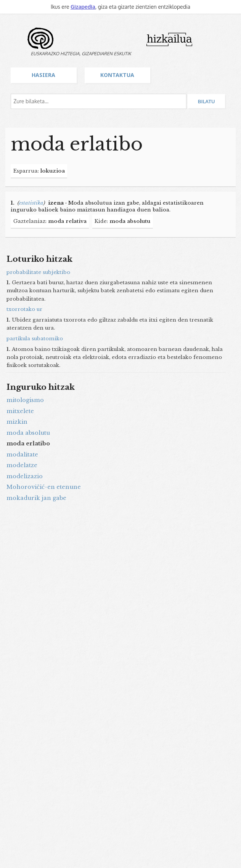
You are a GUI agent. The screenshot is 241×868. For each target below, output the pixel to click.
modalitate (22, 455)
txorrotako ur (24, 309)
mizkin (17, 422)
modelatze (22, 465)
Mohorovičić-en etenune (44, 487)
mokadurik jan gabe (36, 498)
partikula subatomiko (35, 339)
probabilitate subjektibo (38, 272)
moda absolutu (28, 433)
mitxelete (20, 411)
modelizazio (25, 476)
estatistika (31, 203)
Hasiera (43, 75)
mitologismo (25, 400)
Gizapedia (83, 7)
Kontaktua (117, 75)
